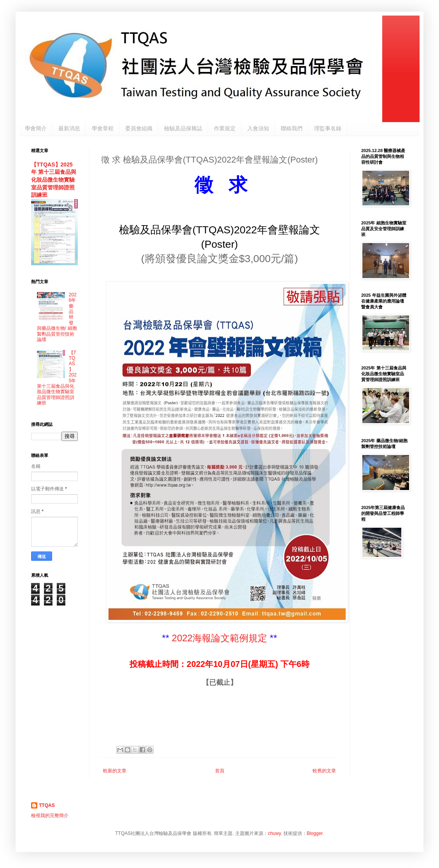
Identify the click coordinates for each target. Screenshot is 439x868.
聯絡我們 (292, 128)
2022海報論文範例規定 (219, 638)
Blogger (315, 833)
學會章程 (103, 128)
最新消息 (69, 128)
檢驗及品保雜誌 (183, 128)
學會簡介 (36, 128)
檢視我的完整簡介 (50, 815)
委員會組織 (139, 128)
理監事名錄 (328, 128)
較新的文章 (115, 771)
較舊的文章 (324, 771)
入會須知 (258, 128)
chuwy (274, 833)
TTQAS (47, 805)
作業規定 (225, 128)
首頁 (220, 771)
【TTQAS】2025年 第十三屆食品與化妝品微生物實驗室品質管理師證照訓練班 (54, 180)
